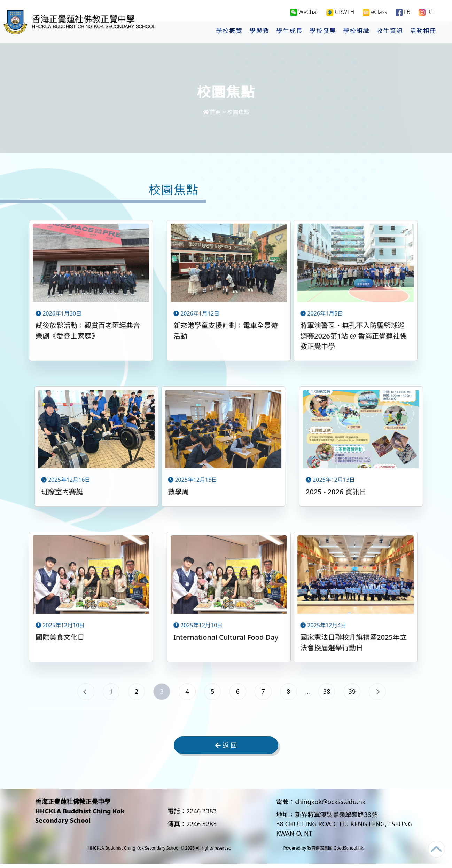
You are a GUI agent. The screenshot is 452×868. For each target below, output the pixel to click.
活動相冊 (423, 32)
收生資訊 (390, 32)
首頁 (212, 112)
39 (370, 693)
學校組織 (356, 32)
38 (341, 693)
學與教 (259, 32)
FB (403, 13)
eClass (375, 13)
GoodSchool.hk (348, 852)
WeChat (304, 13)
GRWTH (340, 13)
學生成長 (289, 32)
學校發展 (323, 32)
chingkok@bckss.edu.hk (330, 806)
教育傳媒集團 (320, 852)
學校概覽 (229, 32)
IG (426, 13)
